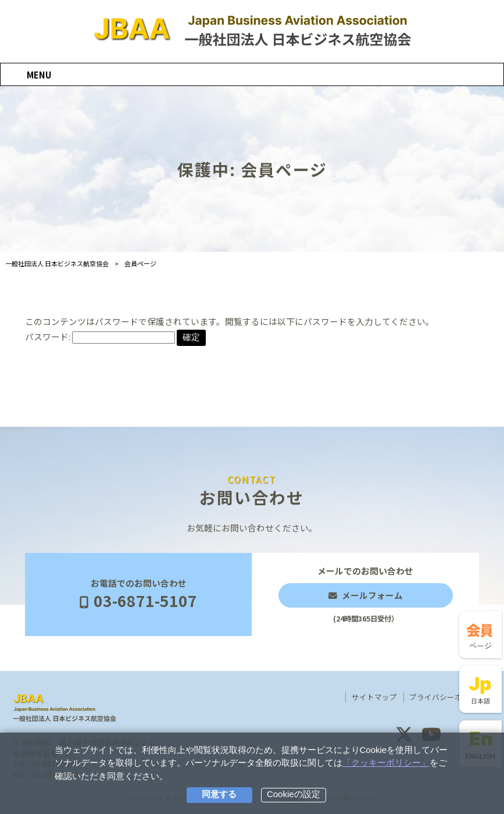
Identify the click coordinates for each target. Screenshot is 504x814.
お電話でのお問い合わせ (138, 595)
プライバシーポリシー (447, 697)
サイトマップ (374, 697)
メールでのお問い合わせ (366, 595)
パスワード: (100, 336)
